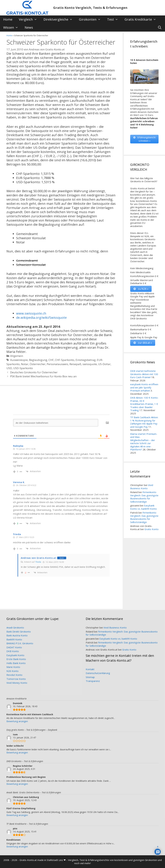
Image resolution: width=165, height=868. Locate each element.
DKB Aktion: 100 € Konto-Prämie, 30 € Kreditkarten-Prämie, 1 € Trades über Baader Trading (144, 404)
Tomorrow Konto (16, 679)
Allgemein (17, 356)
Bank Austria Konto (17, 635)
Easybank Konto (15, 655)
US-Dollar (104, 364)
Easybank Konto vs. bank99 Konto (143, 507)
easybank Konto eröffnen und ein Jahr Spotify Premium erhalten (144, 387)
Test (114, 19)
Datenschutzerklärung (98, 673)
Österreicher (38, 364)
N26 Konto (12, 671)
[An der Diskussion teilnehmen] (56, 423)
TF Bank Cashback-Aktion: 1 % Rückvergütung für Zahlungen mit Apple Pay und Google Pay (144, 422)
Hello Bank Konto (16, 663)
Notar (25, 364)
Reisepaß (75, 364)
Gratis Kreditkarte (142, 19)
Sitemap (90, 677)
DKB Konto (13, 651)
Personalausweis (57, 364)
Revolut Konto (14, 675)
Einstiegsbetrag (86, 360)
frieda (38, 562)
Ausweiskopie (19, 360)
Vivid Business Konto (142, 487)
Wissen (12, 28)
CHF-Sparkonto (65, 360)
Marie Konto (13, 667)
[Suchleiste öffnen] (160, 28)
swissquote (90, 364)
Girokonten (91, 19)
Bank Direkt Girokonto (19, 632)
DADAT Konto (14, 647)
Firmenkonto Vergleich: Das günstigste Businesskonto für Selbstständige (144, 497)
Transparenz (93, 681)
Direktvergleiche (60, 19)
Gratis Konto (151, 529)
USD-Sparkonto (23, 368)
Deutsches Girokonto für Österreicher (34, 372)
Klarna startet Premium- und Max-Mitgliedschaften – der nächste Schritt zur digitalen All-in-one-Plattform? (144, 442)
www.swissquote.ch (31, 313)
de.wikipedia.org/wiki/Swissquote (41, 318)
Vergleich (30, 19)
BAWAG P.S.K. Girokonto (20, 643)
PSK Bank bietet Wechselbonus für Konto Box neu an (43, 376)
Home (8, 19)
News (29, 27)
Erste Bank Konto (16, 659)
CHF (51, 360)
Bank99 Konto (14, 639)
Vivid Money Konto (17, 683)
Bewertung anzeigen (17, 721)
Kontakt (90, 669)
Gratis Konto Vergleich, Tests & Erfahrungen (90, 8)
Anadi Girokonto (15, 627)
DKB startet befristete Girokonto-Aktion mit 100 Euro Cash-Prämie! (144, 374)
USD (9, 368)
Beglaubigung (38, 360)
